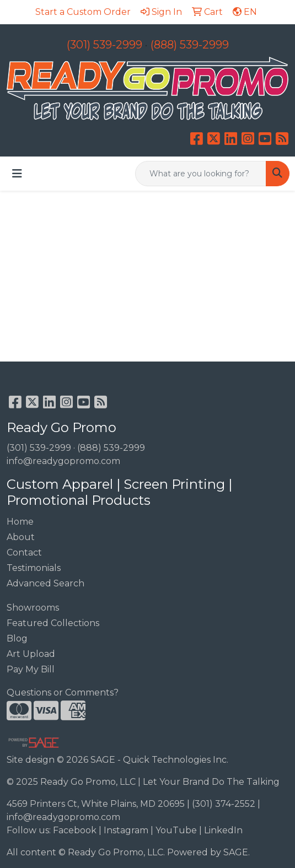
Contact (24, 552)
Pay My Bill (31, 669)
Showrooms (33, 608)
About (21, 537)
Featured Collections (53, 623)
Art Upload (31, 654)
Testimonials (34, 568)
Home (20, 522)
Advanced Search (45, 583)
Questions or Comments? (63, 692)
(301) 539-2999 (104, 45)
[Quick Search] (201, 174)
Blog (17, 638)
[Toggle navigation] (17, 174)
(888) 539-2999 (190, 45)
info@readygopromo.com (63, 461)
